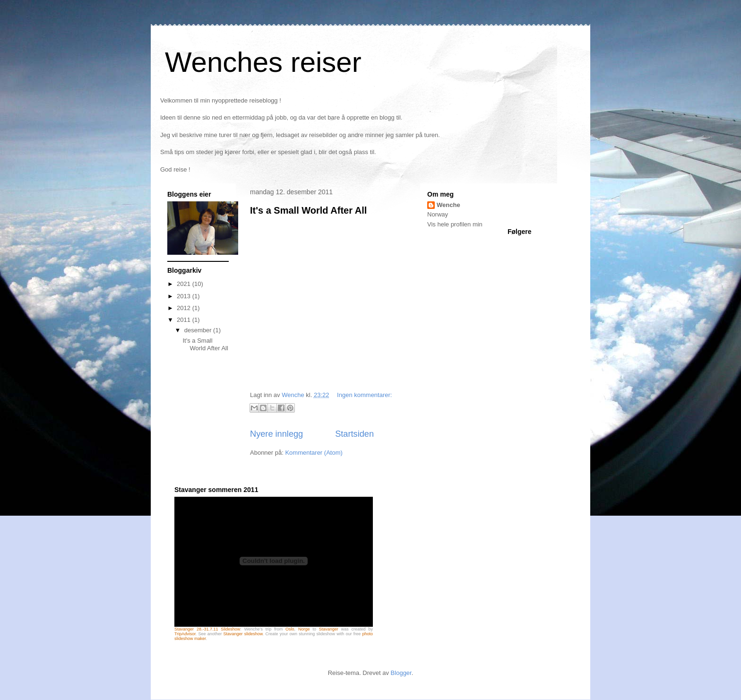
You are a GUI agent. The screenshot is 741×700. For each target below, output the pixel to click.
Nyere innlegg (276, 434)
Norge (304, 629)
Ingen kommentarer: (364, 395)
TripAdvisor (185, 634)
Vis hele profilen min (455, 224)
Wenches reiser (263, 62)
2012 (185, 308)
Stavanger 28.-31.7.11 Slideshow (207, 629)
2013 (185, 296)
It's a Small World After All (308, 210)
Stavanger (329, 629)
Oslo (290, 629)
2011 (185, 320)
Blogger (401, 673)
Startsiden (354, 434)
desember (199, 330)
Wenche (448, 205)
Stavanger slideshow (243, 634)
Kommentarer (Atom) (314, 453)
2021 (185, 284)
